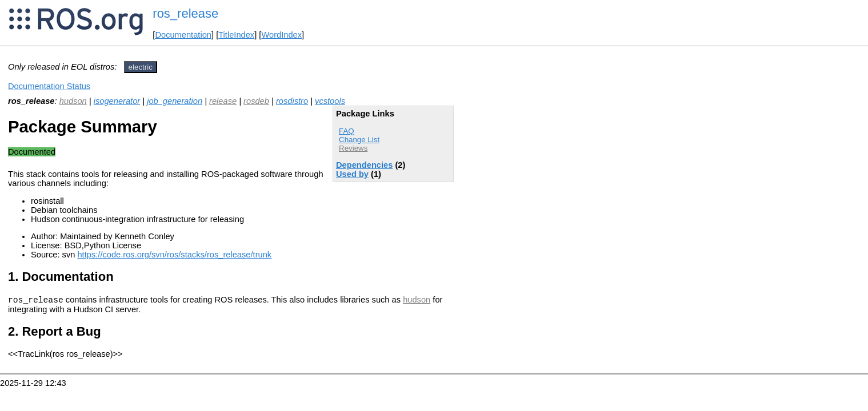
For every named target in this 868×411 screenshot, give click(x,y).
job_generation (175, 101)
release (223, 101)
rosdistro (292, 101)
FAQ (347, 131)
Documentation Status (49, 86)
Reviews (353, 148)
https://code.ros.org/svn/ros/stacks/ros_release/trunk (174, 255)
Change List (359, 140)
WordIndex (281, 35)
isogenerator (117, 101)
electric (141, 67)
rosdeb (256, 101)
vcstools (330, 101)
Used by (352, 174)
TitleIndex (236, 35)
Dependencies (364, 165)
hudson (73, 101)
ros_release (185, 13)
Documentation (183, 35)
